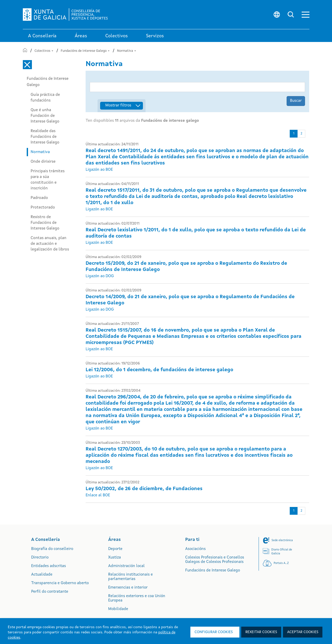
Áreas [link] (81, 36)
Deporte (115, 549)
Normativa (126, 51)
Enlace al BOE (98, 495)
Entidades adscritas (49, 566)
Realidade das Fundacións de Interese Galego (45, 137)
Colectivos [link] (117, 36)
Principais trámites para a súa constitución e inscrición (48, 180)
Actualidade (42, 575)
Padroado (39, 198)
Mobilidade (118, 609)
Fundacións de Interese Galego (85, 51)
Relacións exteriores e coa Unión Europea (137, 598)
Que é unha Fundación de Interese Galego (45, 116)
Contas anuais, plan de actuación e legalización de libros (50, 244)
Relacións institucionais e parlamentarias (130, 577)
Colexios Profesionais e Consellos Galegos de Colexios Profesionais (215, 560)
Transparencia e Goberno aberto (60, 583)
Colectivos (44, 51)
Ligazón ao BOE (99, 170)
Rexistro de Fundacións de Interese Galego (45, 223)
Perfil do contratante (50, 592)
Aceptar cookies (303, 632)
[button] (306, 15)
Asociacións (195, 549)
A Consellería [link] (42, 36)
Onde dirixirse (43, 162)
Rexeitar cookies (261, 632)
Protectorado (43, 207)
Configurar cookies (214, 632)
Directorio (40, 558)
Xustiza (115, 558)
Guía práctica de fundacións (45, 98)
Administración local (126, 566)
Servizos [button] (155, 36)
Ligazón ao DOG (100, 276)
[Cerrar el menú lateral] (27, 65)
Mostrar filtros (118, 106)
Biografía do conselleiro (52, 549)
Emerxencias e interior (128, 588)
